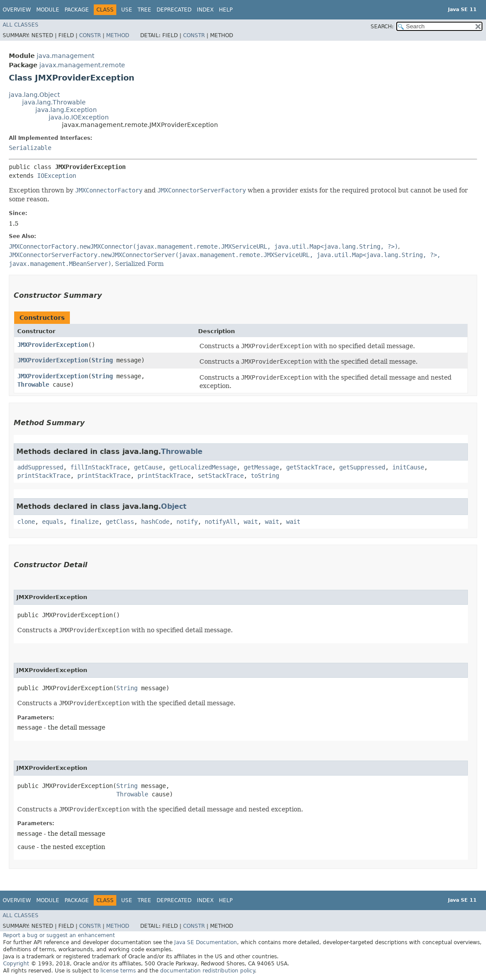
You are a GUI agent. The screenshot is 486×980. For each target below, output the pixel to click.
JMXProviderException (53, 345)
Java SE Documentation (206, 942)
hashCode (155, 522)
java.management (65, 56)
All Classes (21, 25)
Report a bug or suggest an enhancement (59, 935)
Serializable (30, 148)
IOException (57, 176)
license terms (118, 971)
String (102, 360)
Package (77, 10)
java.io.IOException (79, 117)
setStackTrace (221, 476)
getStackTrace (309, 467)
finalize (84, 522)
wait (251, 522)
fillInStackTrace (99, 467)
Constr (90, 35)
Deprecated (174, 10)
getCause (148, 467)
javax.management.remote (82, 65)
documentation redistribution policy (207, 971)
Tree (144, 10)
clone (26, 522)
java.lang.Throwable (54, 102)
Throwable (33, 384)
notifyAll (221, 522)
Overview (17, 10)
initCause (408, 467)
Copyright (16, 964)
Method (118, 35)
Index (205, 10)
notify (187, 522)
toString (265, 476)
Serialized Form (139, 264)
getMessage (261, 467)
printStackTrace (44, 476)
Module (48, 10)
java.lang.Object (34, 95)
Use (127, 10)
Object (174, 506)
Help (226, 10)
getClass (120, 522)
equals (53, 522)
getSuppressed (362, 467)
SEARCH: (382, 27)
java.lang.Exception (66, 110)
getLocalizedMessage (203, 467)
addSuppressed (40, 467)
